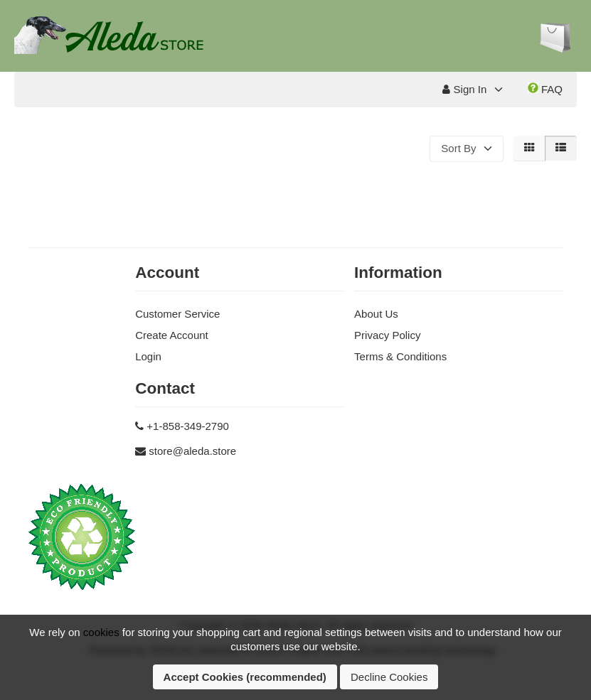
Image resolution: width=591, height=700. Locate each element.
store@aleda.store (192, 451)
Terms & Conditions (400, 356)
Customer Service (177, 314)
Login (148, 356)
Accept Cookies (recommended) (245, 677)
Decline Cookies (389, 677)
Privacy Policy (387, 335)
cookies (101, 632)
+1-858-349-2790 (188, 426)
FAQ (545, 89)
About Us (376, 314)
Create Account (172, 335)
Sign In (464, 89)
